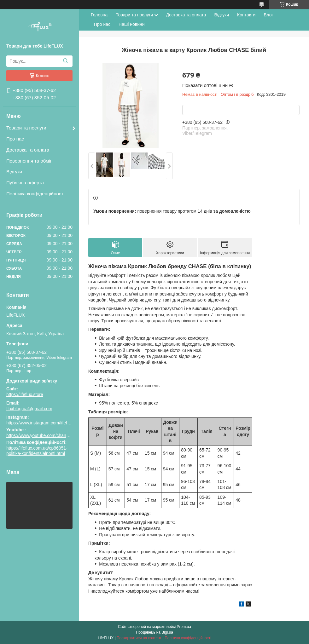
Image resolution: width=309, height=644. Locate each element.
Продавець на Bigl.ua (154, 632)
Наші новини (131, 24)
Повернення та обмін (29, 161)
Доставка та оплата (28, 150)
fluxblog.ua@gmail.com (29, 409)
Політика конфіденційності (35, 194)
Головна (99, 15)
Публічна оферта (25, 183)
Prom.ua (184, 627)
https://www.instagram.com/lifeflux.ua (43, 423)
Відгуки (14, 172)
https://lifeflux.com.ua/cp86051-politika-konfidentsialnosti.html (37, 451)
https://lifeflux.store (25, 394)
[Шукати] (65, 61)
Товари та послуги (26, 128)
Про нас (15, 139)
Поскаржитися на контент (139, 638)
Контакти (246, 15)
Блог (268, 15)
